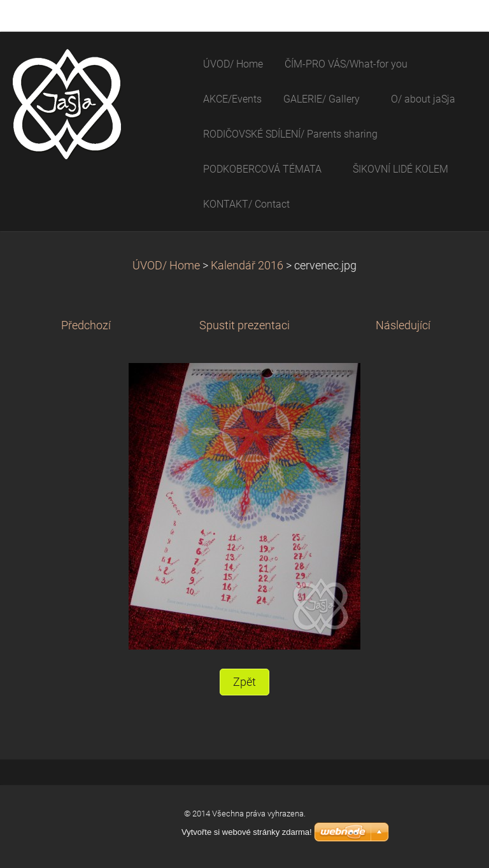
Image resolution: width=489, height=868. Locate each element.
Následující (403, 325)
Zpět (244, 682)
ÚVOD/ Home (166, 266)
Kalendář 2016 (247, 266)
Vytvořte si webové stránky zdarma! (247, 832)
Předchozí (86, 325)
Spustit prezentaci (244, 325)
